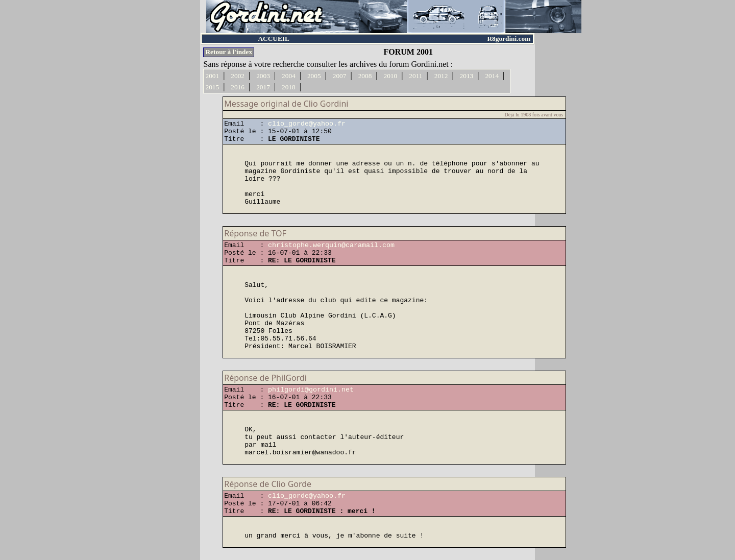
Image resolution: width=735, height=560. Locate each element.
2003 (263, 76)
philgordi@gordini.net (311, 390)
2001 (212, 76)
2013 (467, 76)
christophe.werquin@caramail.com (331, 245)
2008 (365, 76)
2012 (441, 76)
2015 (212, 87)
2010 (391, 76)
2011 (415, 76)
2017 (263, 87)
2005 (314, 76)
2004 (289, 76)
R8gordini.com (509, 39)
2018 (289, 87)
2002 (238, 76)
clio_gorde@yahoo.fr (307, 124)
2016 (238, 87)
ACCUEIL (273, 39)
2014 (492, 76)
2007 (340, 76)
